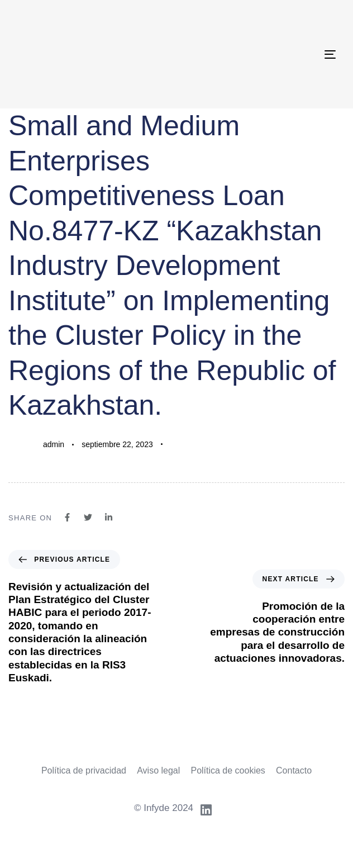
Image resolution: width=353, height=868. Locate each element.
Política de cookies (228, 770)
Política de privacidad (84, 770)
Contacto (294, 770)
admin (54, 444)
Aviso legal (158, 770)
